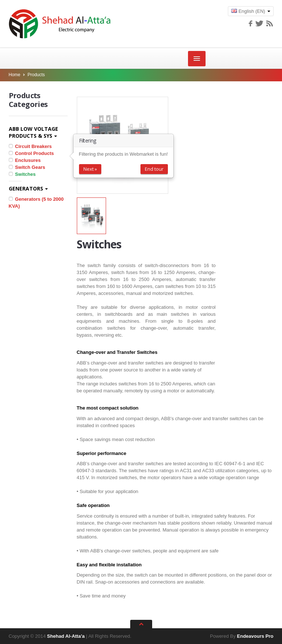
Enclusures (25, 160)
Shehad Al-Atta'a (66, 636)
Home (15, 75)
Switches (22, 174)
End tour (154, 169)
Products (36, 75)
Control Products (31, 153)
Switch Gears (27, 167)
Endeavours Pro (255, 636)
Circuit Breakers (30, 146)
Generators (28, 188)
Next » (90, 169)
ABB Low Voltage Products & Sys (33, 132)
